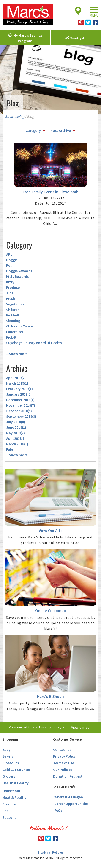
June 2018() (16, 427)
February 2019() (19, 389)
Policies (58, 852)
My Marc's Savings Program (28, 38)
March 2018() (17, 444)
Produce (13, 287)
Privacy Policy (64, 756)
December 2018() (20, 400)
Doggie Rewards (19, 271)
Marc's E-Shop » (51, 696)
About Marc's (65, 787)
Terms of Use (64, 763)
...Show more (17, 354)
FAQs (58, 810)
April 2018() (16, 438)
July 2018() (16, 422)
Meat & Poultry (15, 797)
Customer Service (67, 739)
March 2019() (17, 383)
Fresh (11, 298)
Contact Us (62, 749)
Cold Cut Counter (16, 770)
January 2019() (19, 394)
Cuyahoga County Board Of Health (34, 343)
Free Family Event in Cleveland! (50, 192)
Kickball (12, 315)
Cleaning (13, 321)
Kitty (10, 282)
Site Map (44, 852)
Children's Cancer (20, 326)
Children (13, 310)
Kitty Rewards (17, 276)
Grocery (9, 776)
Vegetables (15, 304)
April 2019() (16, 378)
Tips (10, 293)
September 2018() (21, 416)
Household (11, 791)
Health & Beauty (16, 783)
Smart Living (15, 116)
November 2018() (21, 405)
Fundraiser (15, 332)
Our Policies (63, 770)
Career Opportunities (71, 804)
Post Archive (61, 130)
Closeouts (11, 763)
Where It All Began (69, 797)
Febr (10, 449)
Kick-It (11, 337)
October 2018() (19, 411)
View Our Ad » (51, 531)
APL (9, 254)
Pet (9, 265)
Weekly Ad (78, 38)
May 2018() (15, 433)
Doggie (12, 260)
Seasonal (10, 817)
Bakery (8, 756)
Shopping (10, 739)
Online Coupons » (51, 611)
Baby (7, 749)
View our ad (80, 727)
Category (33, 130)
